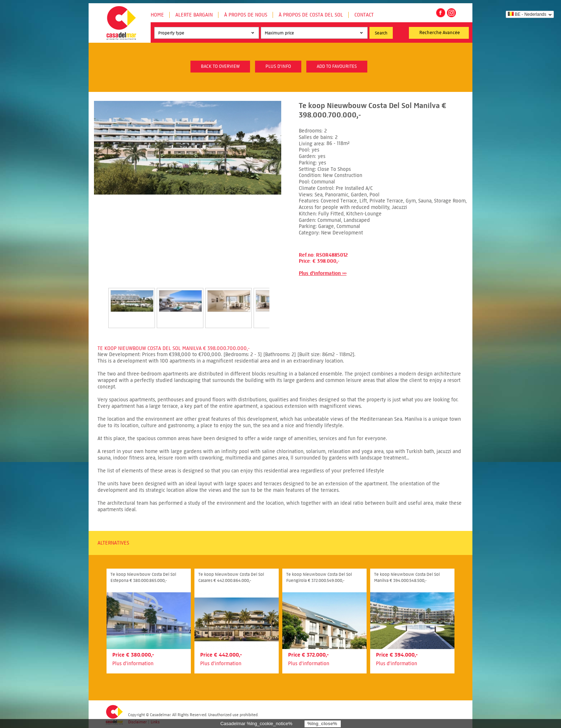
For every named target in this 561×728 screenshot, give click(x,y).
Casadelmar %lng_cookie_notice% (256, 724)
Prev (100, 300)
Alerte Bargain (194, 15)
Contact (364, 15)
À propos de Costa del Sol (311, 15)
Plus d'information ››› (323, 273)
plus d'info (278, 66)
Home (157, 15)
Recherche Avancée (440, 33)
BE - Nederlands (527, 14)
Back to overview (220, 66)
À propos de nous (246, 15)
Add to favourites (337, 66)
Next (278, 300)
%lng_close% (322, 724)
